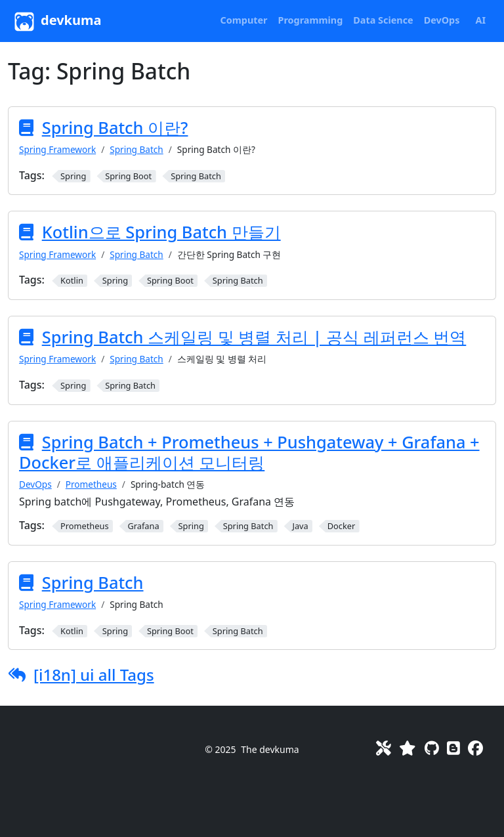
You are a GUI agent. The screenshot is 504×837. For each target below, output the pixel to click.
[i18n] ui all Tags (94, 675)
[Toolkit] (384, 748)
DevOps (35, 484)
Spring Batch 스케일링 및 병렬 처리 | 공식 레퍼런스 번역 (254, 337)
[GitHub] (432, 748)
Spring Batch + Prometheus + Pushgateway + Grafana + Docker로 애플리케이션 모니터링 (249, 452)
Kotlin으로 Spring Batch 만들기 (161, 232)
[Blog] (453, 748)
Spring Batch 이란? (115, 127)
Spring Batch (136, 149)
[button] (244, 20)
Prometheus (91, 484)
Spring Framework (57, 149)
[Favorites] (408, 748)
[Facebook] (475, 748)
